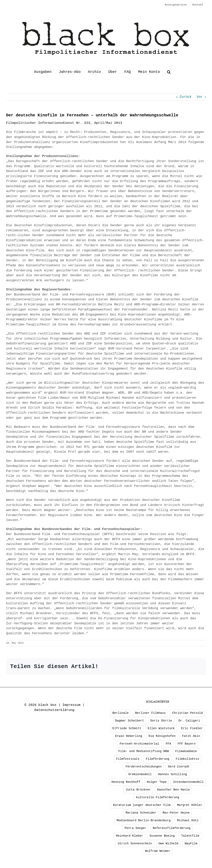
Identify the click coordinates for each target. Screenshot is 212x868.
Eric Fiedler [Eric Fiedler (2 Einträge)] (192, 728)
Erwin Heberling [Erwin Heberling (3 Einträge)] (129, 736)
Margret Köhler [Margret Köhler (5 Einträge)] (190, 805)
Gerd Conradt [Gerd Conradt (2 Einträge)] (179, 767)
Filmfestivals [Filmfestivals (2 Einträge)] (128, 759)
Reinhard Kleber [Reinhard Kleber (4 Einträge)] (130, 836)
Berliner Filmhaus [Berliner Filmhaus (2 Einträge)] (150, 713)
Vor (200, 97)
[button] (169, 72)
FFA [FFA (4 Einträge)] (168, 744)
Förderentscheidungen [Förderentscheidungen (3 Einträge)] (143, 767)
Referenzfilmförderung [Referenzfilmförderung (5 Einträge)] (172, 828)
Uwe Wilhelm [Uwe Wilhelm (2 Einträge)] (168, 844)
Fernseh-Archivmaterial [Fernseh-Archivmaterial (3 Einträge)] (139, 744)
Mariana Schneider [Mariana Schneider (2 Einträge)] (141, 813)
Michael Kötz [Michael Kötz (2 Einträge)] (188, 820)
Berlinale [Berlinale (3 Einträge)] (120, 713)
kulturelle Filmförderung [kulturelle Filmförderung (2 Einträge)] (158, 797)
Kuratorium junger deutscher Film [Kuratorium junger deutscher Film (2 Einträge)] (142, 805)
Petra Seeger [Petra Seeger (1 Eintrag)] (136, 828)
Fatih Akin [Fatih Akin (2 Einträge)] (191, 736)
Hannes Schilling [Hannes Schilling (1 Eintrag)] (172, 774)
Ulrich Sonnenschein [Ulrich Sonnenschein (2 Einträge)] (135, 844)
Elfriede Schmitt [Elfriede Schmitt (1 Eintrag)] (127, 728)
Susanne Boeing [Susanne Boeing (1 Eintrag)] (162, 836)
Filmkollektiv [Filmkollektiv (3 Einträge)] (188, 759)
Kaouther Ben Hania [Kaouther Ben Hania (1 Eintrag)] (173, 790)
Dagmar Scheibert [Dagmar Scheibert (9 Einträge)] (130, 721)
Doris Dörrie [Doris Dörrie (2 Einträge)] (161, 721)
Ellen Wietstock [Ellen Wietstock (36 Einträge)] (161, 728)
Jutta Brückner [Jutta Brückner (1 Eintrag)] (138, 790)
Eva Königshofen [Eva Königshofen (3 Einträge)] (162, 736)
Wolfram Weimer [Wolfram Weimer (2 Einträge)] (158, 851)
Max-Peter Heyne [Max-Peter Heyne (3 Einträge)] (176, 813)
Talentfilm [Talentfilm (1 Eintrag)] (190, 836)
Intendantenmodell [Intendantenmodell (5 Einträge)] (188, 782)
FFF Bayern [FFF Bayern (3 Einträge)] (186, 744)
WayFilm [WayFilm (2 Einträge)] (191, 844)
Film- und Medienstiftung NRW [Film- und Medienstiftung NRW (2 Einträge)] (144, 751)
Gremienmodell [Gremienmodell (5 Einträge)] (140, 774)
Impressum (71, 705)
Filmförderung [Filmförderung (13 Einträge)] (158, 759)
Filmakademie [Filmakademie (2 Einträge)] (186, 751)
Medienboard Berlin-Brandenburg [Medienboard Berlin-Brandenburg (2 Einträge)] (144, 820)
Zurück (185, 97)
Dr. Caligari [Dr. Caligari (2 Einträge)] (189, 721)
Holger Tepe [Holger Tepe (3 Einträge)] (157, 782)
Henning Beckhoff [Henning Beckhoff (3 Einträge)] (126, 782)
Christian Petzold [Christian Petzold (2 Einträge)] (187, 713)
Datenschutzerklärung (54, 710)
